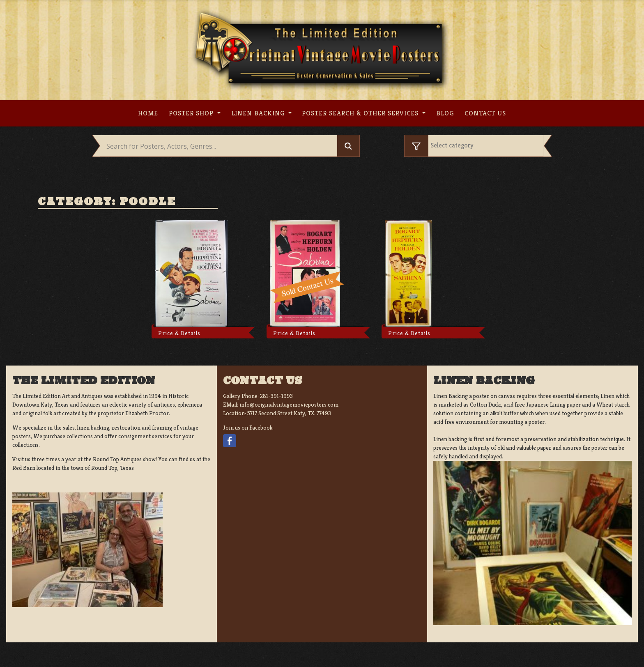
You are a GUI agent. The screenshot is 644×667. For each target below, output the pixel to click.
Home (148, 113)
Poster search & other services (361, 113)
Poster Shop (192, 113)
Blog (445, 113)
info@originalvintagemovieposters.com (289, 405)
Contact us (485, 113)
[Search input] (221, 146)
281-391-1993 (276, 396)
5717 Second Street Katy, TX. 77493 (289, 413)
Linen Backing (259, 113)
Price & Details (179, 333)
